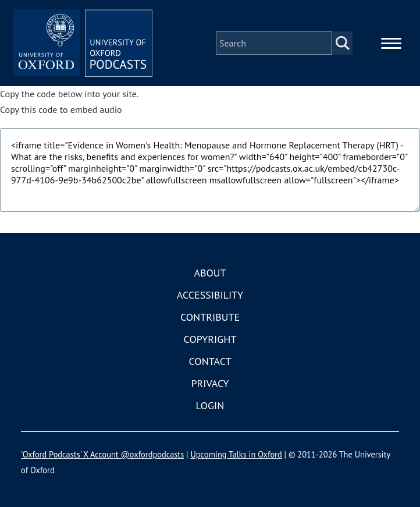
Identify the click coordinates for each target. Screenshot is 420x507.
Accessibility (210, 295)
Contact (210, 361)
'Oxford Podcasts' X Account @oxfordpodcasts (102, 454)
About (210, 273)
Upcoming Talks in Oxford (236, 454)
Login (210, 405)
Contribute (210, 317)
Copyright (210, 339)
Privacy (210, 383)
